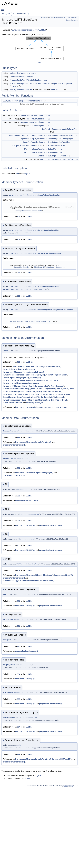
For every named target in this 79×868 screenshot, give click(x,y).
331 (19, 727)
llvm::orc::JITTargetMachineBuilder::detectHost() (24, 380)
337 (19, 646)
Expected (56, 83)
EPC (49, 115)
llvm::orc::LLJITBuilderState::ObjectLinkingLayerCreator (36, 253)
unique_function (43, 83)
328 (19, 570)
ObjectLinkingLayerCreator (23, 73)
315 (19, 216)
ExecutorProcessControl (33, 115)
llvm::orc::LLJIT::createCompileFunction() (33, 442)
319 (19, 327)
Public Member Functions (57, 17)
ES (49, 119)
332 (19, 468)
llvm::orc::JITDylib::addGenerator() (46, 366)
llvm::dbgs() (36, 378)
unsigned (42, 156)
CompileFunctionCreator (21, 77)
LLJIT (13, 86)
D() (28, 378)
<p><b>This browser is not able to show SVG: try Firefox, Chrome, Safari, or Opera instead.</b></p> (39, 49)
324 (19, 239)
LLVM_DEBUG (69, 389)
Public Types (44, 17)
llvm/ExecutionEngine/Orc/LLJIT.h (29, 30)
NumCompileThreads (57, 156)
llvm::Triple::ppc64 (26, 394)
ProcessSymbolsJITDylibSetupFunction (28, 80)
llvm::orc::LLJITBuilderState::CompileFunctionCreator (34, 195)
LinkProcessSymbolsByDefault (62, 129)
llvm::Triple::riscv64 (62, 394)
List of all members (72, 20)
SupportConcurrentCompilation (63, 159)
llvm (3, 14)
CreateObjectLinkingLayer (61, 139)
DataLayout (39, 126)
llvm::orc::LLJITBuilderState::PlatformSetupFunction (34, 286)
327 (19, 546)
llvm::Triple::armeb (26, 369)
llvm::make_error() (34, 391)
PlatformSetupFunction (21, 83)
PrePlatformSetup (56, 146)
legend (39, 62)
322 (19, 296)
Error (53, 90)
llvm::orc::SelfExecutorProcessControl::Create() (23, 372)
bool (44, 129)
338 (19, 754)
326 (19, 521)
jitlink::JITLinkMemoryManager (48, 267)
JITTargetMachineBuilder (32, 122)
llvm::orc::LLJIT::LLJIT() (25, 525)
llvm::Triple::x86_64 (35, 403)
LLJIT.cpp (30, 362)
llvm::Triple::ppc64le (44, 394)
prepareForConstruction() (14, 445)
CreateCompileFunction (59, 142)
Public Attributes (72, 17)
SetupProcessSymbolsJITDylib (62, 135)
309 (17, 173)
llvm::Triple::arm (10, 369)
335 (19, 699)
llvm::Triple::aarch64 (21, 366)
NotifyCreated (55, 152)
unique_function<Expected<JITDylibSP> (28, 321)
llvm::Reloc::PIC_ (10, 394)
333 (19, 437)
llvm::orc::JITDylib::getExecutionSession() (21, 383)
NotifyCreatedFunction (21, 90)
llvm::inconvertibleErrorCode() (16, 389)
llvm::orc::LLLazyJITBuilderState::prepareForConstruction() (41, 407)
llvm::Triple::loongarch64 (14, 391)
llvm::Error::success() (12, 400)
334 (19, 674)
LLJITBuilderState (20, 14)
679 (19, 362)
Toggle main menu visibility (3, 8)
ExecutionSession (36, 119)
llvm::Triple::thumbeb (12, 403)
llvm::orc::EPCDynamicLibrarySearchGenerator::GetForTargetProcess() (34, 386)
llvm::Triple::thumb (59, 400)
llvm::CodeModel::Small (54, 397)
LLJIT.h (27, 173)
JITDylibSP (67, 83)
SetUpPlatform (55, 149)
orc (9, 14)
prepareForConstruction (31, 101)
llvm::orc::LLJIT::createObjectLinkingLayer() (34, 473)
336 (19, 626)
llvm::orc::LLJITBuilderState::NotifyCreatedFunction (34, 230)
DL (49, 126)
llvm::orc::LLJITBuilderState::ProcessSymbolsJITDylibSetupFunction (41, 310)
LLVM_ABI (7, 101)
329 (19, 496)
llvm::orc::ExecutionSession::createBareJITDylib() (24, 375)
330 (19, 601)
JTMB (50, 122)
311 (19, 273)
